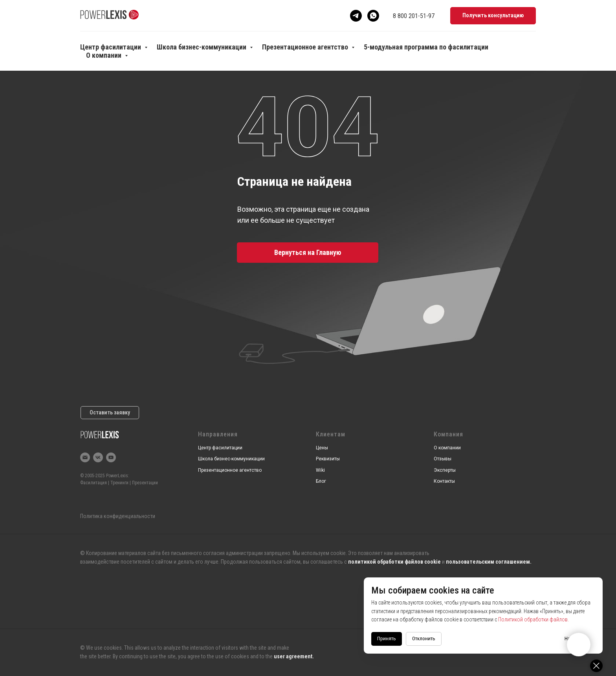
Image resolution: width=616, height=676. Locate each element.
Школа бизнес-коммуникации (202, 47)
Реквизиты (328, 459)
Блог (321, 481)
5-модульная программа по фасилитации (426, 47)
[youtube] (111, 457)
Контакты (444, 481)
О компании (104, 55)
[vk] (98, 457)
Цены (322, 448)
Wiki (320, 470)
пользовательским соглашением (488, 562)
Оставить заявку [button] (110, 412)
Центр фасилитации (111, 47)
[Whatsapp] (373, 16)
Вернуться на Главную (308, 252)
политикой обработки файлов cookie (394, 562)
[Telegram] (356, 16)
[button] (493, 16)
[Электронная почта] (85, 457)
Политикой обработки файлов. (549, 619)
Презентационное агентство (306, 47)
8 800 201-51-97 (414, 16)
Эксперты (445, 470)
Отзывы (443, 459)
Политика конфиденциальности (118, 516)
